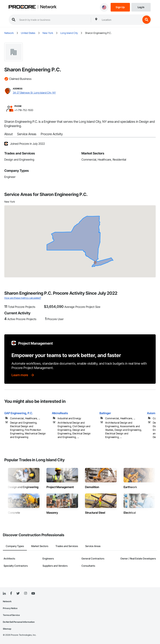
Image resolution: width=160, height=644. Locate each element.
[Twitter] (18, 594)
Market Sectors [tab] (40, 546)
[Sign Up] (120, 7)
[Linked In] (4, 594)
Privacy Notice (10, 608)
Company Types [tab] (15, 546)
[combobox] (121, 20)
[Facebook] (11, 593)
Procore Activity (52, 134)
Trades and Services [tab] (67, 546)
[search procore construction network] (53, 20)
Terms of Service (11, 615)
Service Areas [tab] (93, 546)
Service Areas (27, 134)
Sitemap (7, 629)
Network (48, 7)
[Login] (141, 7)
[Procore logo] (22, 7)
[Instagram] (25, 593)
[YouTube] (33, 594)
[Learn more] (23, 375)
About (9, 134)
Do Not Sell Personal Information (19, 622)
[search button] (146, 20)
